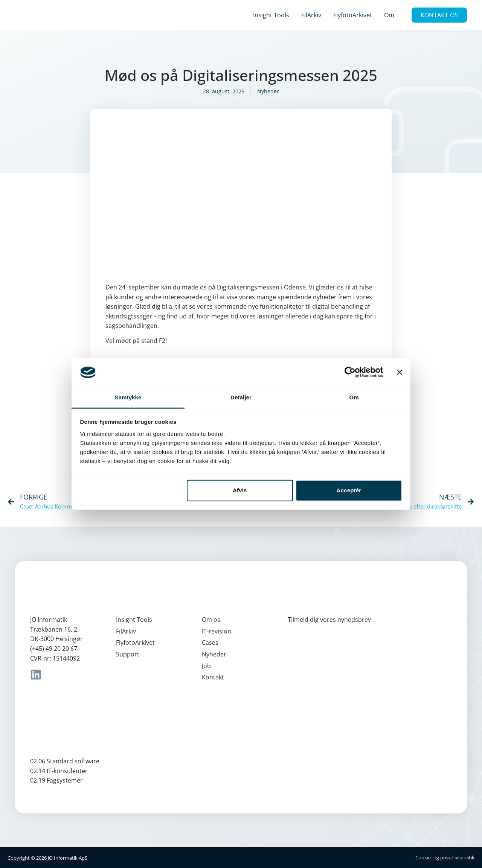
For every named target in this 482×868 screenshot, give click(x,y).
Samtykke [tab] (128, 397)
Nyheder (268, 91)
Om (389, 15)
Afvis (240, 490)
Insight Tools (271, 15)
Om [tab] (354, 397)
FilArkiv (311, 15)
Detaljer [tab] (241, 397)
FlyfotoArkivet (353, 15)
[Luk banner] (400, 372)
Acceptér (349, 490)
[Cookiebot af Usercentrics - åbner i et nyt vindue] (350, 372)
